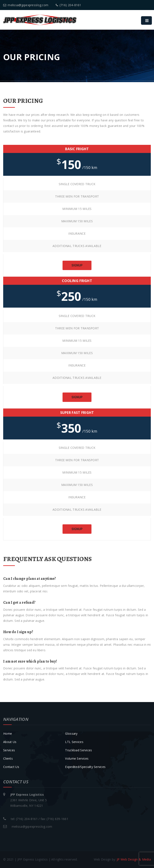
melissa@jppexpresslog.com (26, 5)
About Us (10, 742)
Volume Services (77, 758)
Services (9, 750)
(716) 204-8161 (68, 5)
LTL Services (74, 742)
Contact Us (11, 767)
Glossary (71, 734)
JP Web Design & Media (134, 859)
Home (8, 734)
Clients (8, 758)
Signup (77, 265)
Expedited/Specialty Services (85, 767)
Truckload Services (78, 750)
